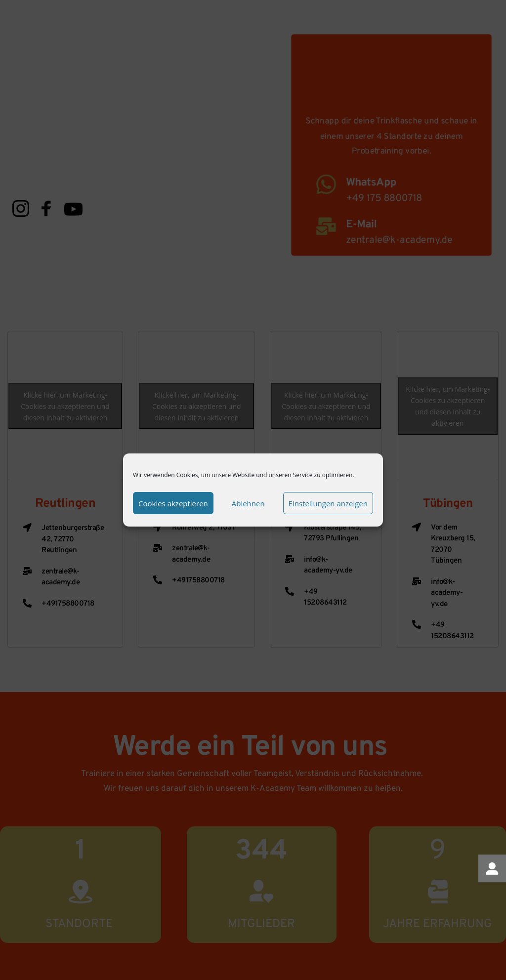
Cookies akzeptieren (173, 503)
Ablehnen (248, 503)
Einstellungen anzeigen (328, 503)
